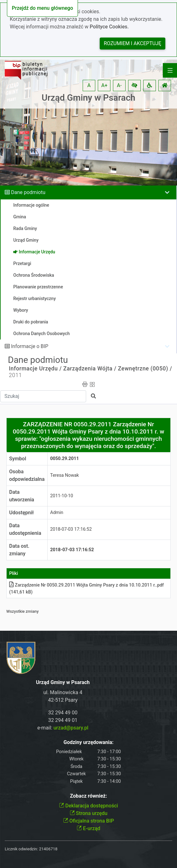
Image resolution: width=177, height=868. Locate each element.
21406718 (48, 849)
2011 (15, 375)
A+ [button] (104, 85)
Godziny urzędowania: (88, 742)
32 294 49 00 (63, 713)
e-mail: (63, 728)
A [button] (89, 85)
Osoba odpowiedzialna (27, 475)
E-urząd (88, 828)
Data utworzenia (22, 496)
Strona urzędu (89, 813)
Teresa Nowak (65, 475)
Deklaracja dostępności (88, 806)
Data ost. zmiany (19, 550)
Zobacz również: (89, 796)
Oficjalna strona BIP (88, 821)
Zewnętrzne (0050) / (145, 369)
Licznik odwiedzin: (21, 849)
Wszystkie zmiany (23, 611)
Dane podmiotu (28, 192)
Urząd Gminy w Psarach (88, 98)
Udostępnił (21, 513)
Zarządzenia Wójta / (90, 369)
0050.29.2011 (65, 459)
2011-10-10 (62, 496)
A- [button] (119, 85)
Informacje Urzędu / (35, 369)
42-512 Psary (63, 700)
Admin (57, 513)
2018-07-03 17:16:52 (71, 529)
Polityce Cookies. (109, 27)
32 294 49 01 (63, 720)
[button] (134, 86)
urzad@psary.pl (71, 728)
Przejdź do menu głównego (42, 8)
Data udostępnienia (25, 529)
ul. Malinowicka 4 (63, 692)
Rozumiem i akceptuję (133, 43)
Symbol (18, 459)
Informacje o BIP (30, 346)
